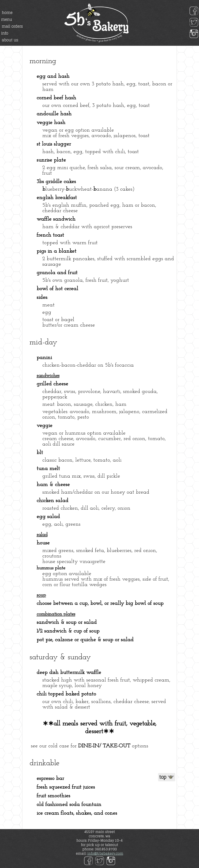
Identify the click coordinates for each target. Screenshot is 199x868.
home (7, 13)
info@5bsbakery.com (105, 853)
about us (10, 40)
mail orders (12, 26)
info (5, 33)
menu (7, 19)
